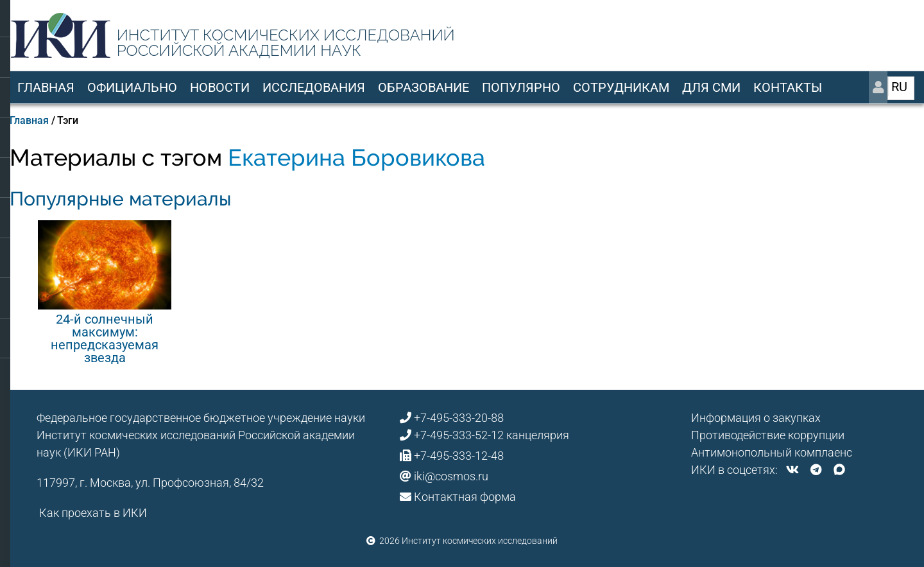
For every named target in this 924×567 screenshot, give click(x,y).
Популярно (521, 87)
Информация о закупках (756, 418)
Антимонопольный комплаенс (772, 452)
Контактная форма (465, 497)
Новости (220, 87)
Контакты (788, 87)
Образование (424, 87)
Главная (46, 87)
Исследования (314, 87)
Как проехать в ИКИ (93, 513)
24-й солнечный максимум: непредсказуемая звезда (105, 338)
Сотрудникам (621, 87)
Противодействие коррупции (768, 435)
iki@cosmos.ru (451, 476)
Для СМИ (711, 87)
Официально (132, 87)
